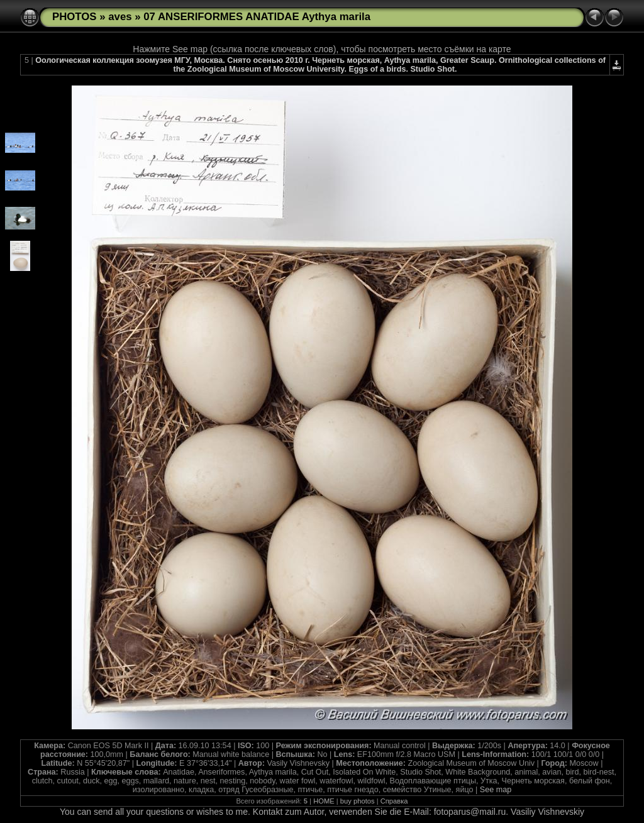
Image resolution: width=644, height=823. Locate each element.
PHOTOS (75, 17)
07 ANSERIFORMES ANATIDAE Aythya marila (257, 17)
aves (120, 17)
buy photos (358, 801)
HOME (324, 801)
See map (496, 790)
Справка (394, 801)
